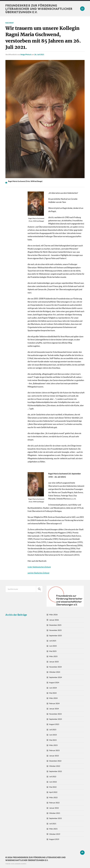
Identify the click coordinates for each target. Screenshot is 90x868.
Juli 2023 (53, 729)
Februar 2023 (54, 750)
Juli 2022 (53, 776)
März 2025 (53, 656)
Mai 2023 (53, 740)
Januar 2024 (54, 708)
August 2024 (54, 682)
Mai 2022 (53, 787)
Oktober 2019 (55, 834)
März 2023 (53, 745)
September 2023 (56, 719)
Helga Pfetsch (26, 54)
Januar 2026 (54, 620)
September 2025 (56, 635)
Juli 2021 (53, 823)
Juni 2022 (53, 782)
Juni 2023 (53, 735)
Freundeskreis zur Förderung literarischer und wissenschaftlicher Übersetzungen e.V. (40, 9)
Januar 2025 (54, 661)
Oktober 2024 (55, 672)
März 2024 (53, 698)
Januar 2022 (54, 808)
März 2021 (53, 829)
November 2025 (55, 630)
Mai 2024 (53, 693)
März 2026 (53, 614)
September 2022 (56, 771)
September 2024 (56, 677)
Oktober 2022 (55, 766)
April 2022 (53, 792)
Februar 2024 (54, 703)
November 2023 (55, 714)
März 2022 (53, 797)
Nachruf (10, 23)
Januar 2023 (54, 756)
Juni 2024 (53, 687)
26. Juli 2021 (39, 54)
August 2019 (54, 839)
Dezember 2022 (55, 761)
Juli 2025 (53, 641)
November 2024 (55, 667)
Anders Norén (20, 864)
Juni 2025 (53, 646)
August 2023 (54, 724)
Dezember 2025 (55, 625)
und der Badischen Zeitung (38, 573)
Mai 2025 (53, 651)
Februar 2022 (54, 802)
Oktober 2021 (55, 813)
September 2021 (56, 818)
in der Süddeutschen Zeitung (39, 567)
